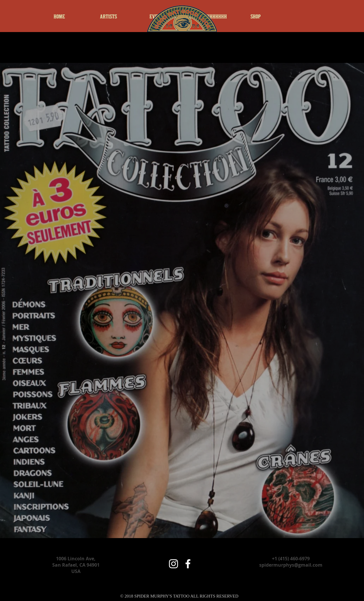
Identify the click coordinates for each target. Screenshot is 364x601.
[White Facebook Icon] (188, 564)
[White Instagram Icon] (173, 564)
